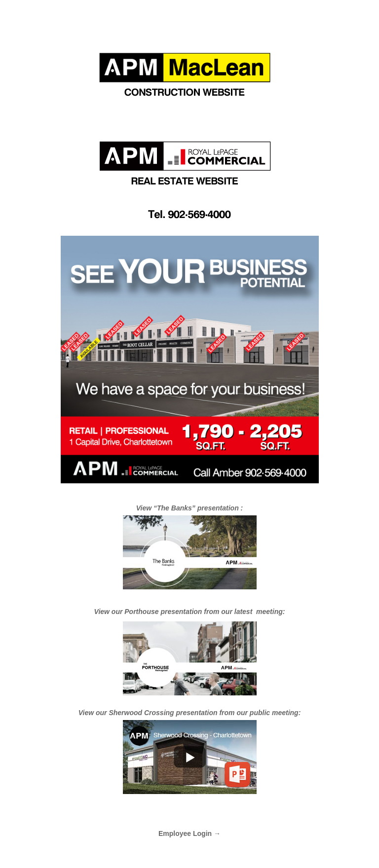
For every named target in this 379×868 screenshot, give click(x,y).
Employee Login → (189, 833)
